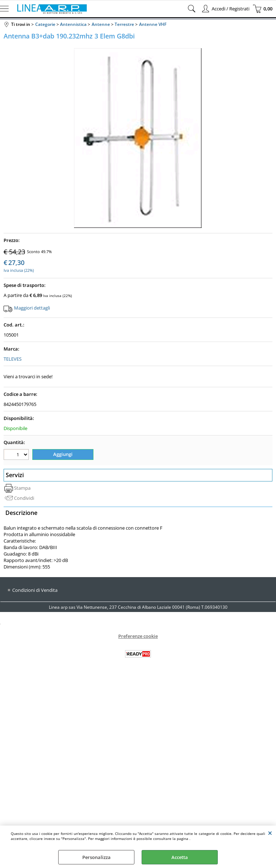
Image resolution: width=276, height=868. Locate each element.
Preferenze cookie (138, 636)
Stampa (22, 488)
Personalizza (96, 857)
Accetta (180, 857)
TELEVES (13, 359)
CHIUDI (270, 833)
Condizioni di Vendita (35, 590)
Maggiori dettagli (32, 308)
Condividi (24, 498)
